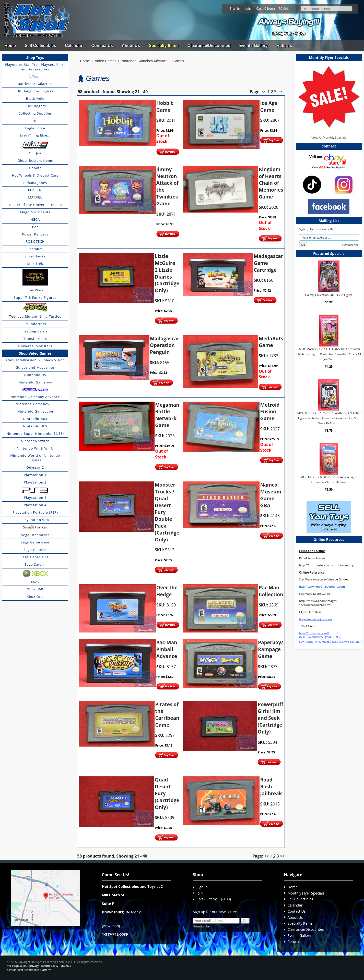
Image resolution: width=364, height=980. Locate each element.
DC (35, 121)
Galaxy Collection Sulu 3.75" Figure (329, 295)
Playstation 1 (35, 475)
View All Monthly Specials (329, 137)
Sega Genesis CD (35, 557)
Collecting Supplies (35, 113)
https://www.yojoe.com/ (316, 619)
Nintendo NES (35, 426)
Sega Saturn (35, 564)
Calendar (74, 46)
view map (111, 926)
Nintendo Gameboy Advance (35, 397)
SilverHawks (35, 256)
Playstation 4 (35, 505)
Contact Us (102, 46)
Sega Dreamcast (35, 535)
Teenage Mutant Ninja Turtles (35, 316)
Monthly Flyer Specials (306, 893)
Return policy (49, 966)
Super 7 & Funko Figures (35, 297)
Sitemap (66, 966)
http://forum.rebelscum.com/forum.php (327, 565)
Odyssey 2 (35, 467)
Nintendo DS (35, 375)
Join (248, 8)
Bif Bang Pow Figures (35, 91)
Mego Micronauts (35, 212)
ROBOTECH (35, 241)
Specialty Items (164, 46)
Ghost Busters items (35, 160)
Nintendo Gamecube (35, 411)
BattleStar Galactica (35, 84)
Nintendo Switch (35, 441)
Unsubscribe (350, 245)
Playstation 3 (35, 498)
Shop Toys (35, 58)
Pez (35, 227)
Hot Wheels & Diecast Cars (35, 175)
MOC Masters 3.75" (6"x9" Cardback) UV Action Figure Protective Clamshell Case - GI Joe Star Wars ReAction (329, 418)
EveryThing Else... (35, 135)
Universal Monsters (35, 346)
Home (10, 46)
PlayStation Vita (35, 520)
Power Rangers (35, 234)
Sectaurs (35, 249)
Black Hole (35, 98)
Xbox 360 (35, 589)
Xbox (35, 582)
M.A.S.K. (35, 190)
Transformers (35, 339)
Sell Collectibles (40, 46)
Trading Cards (35, 331)
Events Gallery (254, 46)
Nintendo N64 (35, 419)
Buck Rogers (35, 106)
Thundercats (35, 324)
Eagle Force (35, 128)
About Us (131, 46)
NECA (35, 219)
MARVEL (35, 197)
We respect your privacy (23, 966)
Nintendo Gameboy (35, 382)
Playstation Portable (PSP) (35, 512)
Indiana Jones (35, 183)
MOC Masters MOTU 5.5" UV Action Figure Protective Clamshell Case (329, 480)
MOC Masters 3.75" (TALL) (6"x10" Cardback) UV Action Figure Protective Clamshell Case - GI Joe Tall (329, 354)
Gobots (35, 168)
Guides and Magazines (35, 367)
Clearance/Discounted (209, 46)
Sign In (235, 8)
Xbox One (35, 597)
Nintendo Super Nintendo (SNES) (35, 433)
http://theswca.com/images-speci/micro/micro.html (318, 603)
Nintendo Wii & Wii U (35, 448)
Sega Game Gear (35, 542)
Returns (284, 46)
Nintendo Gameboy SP (35, 404)
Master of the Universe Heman (35, 205)
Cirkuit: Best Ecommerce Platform (29, 970)
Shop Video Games (35, 353)
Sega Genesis (35, 550)
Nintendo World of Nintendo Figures (35, 458)
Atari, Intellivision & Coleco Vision (35, 360)
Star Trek (35, 264)
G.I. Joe (35, 153)
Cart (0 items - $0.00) (272, 8)
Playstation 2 (35, 482)
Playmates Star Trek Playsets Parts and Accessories (35, 67)
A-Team (35, 77)
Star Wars (35, 290)
